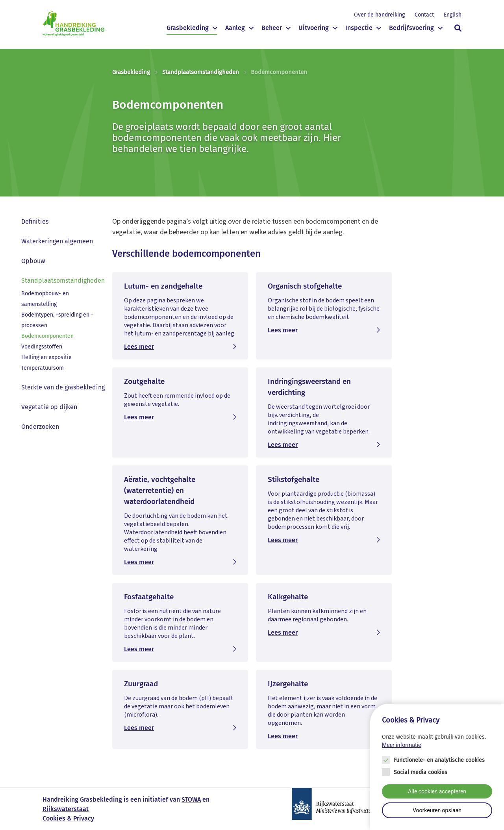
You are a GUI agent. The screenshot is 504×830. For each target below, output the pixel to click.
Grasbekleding (188, 28)
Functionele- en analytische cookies (439, 762)
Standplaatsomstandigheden (201, 72)
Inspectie (359, 28)
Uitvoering (314, 28)
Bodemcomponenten (47, 336)
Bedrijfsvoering (411, 28)
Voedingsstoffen (42, 347)
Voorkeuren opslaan (437, 812)
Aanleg (235, 28)
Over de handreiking (379, 15)
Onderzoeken (40, 427)
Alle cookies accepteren (437, 793)
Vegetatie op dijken (49, 407)
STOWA (191, 799)
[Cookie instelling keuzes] (437, 769)
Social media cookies (421, 774)
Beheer (272, 28)
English (453, 15)
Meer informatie (401, 747)
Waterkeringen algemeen (57, 241)
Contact (424, 15)
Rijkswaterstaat (66, 809)
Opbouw (33, 261)
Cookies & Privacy (68, 818)
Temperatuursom (43, 368)
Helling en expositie (46, 357)
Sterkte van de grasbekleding (63, 387)
